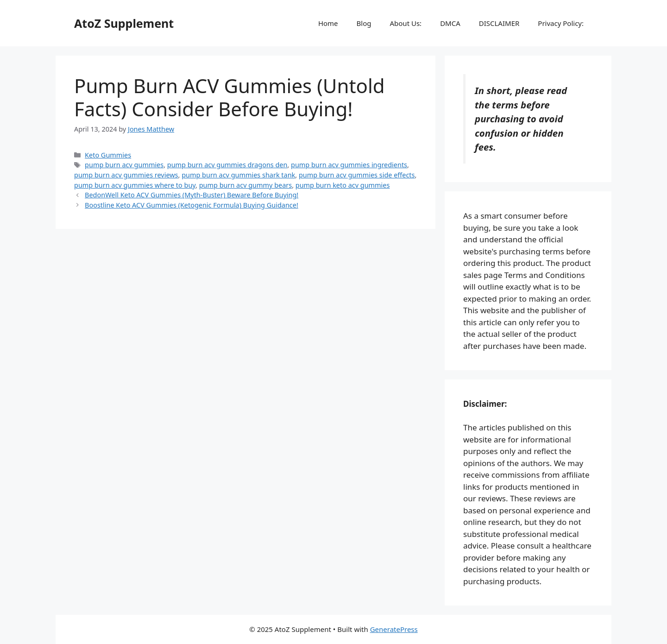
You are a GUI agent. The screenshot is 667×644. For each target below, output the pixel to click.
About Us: (406, 23)
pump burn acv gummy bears (245, 185)
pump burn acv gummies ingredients (349, 165)
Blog (364, 23)
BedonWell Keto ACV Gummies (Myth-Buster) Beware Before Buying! (192, 195)
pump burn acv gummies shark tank (238, 175)
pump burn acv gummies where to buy (135, 185)
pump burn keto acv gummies (343, 185)
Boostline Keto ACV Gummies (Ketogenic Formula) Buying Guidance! (192, 205)
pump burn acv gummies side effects (357, 175)
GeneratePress (394, 629)
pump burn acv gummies (124, 165)
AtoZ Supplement (124, 23)
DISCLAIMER (499, 23)
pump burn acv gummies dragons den (227, 165)
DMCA (450, 23)
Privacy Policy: (561, 23)
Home (328, 23)
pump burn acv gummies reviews (126, 175)
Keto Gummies (108, 155)
